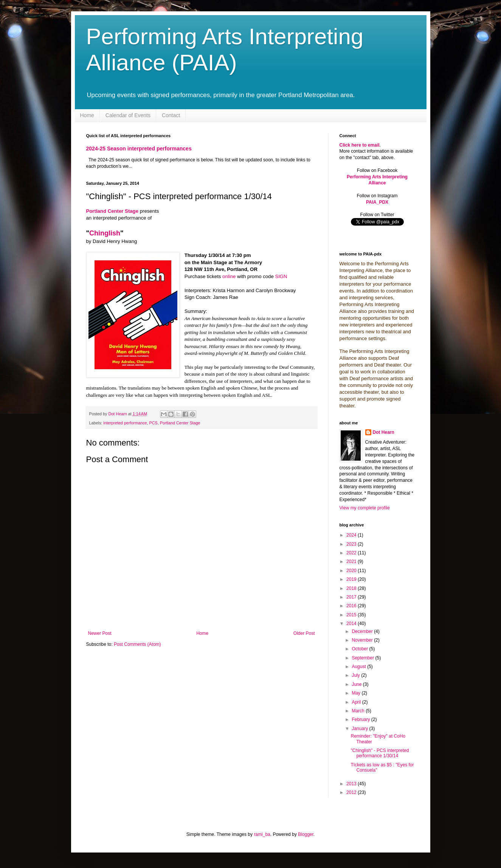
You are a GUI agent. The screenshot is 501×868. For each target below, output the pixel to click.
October (360, 649)
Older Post (304, 633)
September (363, 658)
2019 (352, 579)
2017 (352, 597)
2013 (352, 784)
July (356, 675)
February (361, 719)
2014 (352, 624)
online (229, 276)
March (359, 711)
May (357, 693)
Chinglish (105, 233)
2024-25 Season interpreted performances (139, 149)
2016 (352, 606)
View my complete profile (365, 508)
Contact (171, 115)
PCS (154, 423)
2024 (352, 535)
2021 (352, 562)
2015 (352, 615)
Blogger (306, 834)
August (359, 667)
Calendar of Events (128, 115)
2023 (352, 544)
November (363, 640)
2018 (352, 588)
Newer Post (100, 633)
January (360, 729)
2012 (352, 792)
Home (87, 115)
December (363, 631)
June (357, 684)
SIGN (281, 276)
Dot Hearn (384, 432)
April (357, 702)
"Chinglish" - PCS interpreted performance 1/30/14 (380, 753)
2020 (352, 571)
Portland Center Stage (112, 211)
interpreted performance (125, 423)
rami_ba (262, 834)
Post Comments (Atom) (137, 644)
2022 (352, 553)
